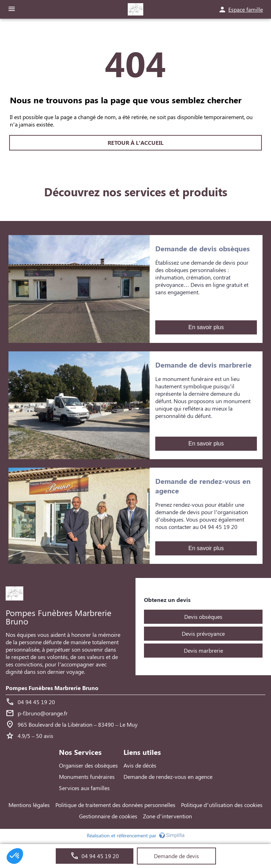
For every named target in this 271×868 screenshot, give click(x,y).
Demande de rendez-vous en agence (168, 777)
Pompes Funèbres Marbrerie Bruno (52, 688)
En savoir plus (206, 328)
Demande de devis (176, 856)
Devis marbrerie (203, 650)
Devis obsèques (203, 617)
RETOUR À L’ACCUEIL (135, 143)
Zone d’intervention (167, 816)
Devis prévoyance (203, 633)
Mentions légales (29, 805)
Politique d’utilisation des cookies (222, 805)
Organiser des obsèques (88, 765)
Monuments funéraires (87, 777)
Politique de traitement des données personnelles (115, 805)
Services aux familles (84, 788)
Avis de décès (140, 765)
